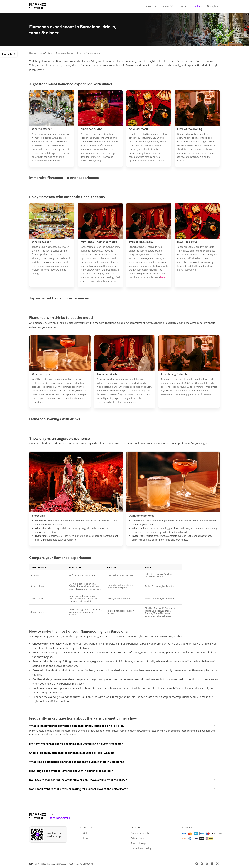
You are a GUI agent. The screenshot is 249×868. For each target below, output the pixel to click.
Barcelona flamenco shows (69, 53)
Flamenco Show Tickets (41, 53)
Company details (140, 833)
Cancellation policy (141, 848)
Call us (87, 833)
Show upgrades (94, 53)
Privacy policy (138, 838)
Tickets (198, 6)
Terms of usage (139, 843)
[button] (151, 6)
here (163, 277)
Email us (88, 838)
